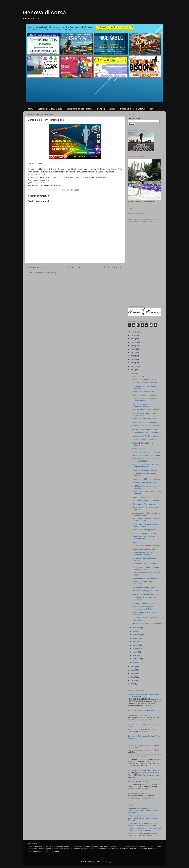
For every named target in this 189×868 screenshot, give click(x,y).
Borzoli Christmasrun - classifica (145, 383)
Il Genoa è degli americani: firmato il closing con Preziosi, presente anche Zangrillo (142, 818)
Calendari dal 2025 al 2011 (50, 109)
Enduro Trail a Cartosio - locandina (146, 452)
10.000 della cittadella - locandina (146, 501)
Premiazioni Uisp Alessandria (144, 587)
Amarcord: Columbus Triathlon (144, 533)
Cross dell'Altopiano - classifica (145, 395)
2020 (133, 356)
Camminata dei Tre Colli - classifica (146, 426)
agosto (136, 638)
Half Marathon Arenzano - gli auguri (146, 455)
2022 (133, 349)
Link (152, 109)
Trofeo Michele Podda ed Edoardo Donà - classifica (146, 568)
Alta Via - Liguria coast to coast (145, 429)
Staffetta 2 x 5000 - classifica (144, 439)
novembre (137, 628)
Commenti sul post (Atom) (46, 273)
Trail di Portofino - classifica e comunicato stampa (144, 554)
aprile (135, 652)
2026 (133, 335)
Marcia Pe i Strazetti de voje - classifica (143, 770)
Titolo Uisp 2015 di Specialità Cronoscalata (144, 538)
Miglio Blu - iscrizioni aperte (139, 793)
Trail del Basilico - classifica (139, 782)
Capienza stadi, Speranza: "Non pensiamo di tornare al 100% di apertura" (145, 830)
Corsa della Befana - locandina (145, 422)
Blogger (109, 862)
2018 (133, 363)
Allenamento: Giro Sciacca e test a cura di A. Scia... (146, 514)
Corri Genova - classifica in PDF (141, 715)
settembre (137, 635)
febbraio (136, 659)
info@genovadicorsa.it (137, 213)
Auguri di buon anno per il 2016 (145, 379)
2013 (133, 670)
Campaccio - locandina (141, 448)
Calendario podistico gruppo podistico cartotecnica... (143, 405)
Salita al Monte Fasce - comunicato (146, 433)
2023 (133, 346)
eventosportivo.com (54, 185)
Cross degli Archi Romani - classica (146, 479)
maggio (136, 649)
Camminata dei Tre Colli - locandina (146, 436)
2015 (133, 373)
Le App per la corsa (106, 109)
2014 (133, 667)
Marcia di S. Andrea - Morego (144, 603)
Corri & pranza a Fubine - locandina (146, 410)
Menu (31, 109)
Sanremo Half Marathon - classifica (146, 546)
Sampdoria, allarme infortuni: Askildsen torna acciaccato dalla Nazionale (143, 835)
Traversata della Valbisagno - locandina (143, 710)
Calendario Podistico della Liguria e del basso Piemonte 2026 (143, 695)
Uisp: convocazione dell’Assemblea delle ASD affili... (146, 520)
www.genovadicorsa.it (140, 846)
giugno (136, 645)
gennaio (136, 662)
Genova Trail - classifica (137, 757)
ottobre (136, 631)
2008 (133, 684)
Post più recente (37, 267)
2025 (133, 339)
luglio (135, 642)
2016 (133, 370)
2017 (133, 366)
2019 (133, 359)
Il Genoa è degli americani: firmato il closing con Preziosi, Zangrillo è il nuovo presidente (144, 810)
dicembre (137, 376)
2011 (133, 677)
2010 (133, 680)
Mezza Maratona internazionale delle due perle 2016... (147, 460)
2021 (133, 352)
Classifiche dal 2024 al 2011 (80, 109)
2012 (133, 674)
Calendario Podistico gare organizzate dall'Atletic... (143, 608)
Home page (75, 267)
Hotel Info (136, 542)
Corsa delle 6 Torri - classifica (144, 392)
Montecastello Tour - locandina (144, 504)
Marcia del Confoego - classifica (145, 482)
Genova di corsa (44, 13)
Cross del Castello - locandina (144, 419)
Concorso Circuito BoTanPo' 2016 (146, 497)
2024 (133, 342)
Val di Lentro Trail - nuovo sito (144, 564)
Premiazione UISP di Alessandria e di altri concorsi (146, 525)
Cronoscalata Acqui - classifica (144, 549)
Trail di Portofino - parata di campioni (147, 578)
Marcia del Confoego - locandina (145, 591)
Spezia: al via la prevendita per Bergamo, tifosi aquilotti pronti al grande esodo (144, 824)
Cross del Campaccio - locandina (145, 470)
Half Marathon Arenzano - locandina (147, 623)
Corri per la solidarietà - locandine (146, 594)
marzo (136, 655)
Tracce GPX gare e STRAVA (133, 109)
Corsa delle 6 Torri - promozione (145, 530)
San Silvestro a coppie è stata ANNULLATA (144, 414)
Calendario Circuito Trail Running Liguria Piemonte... (145, 466)
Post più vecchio (113, 267)
